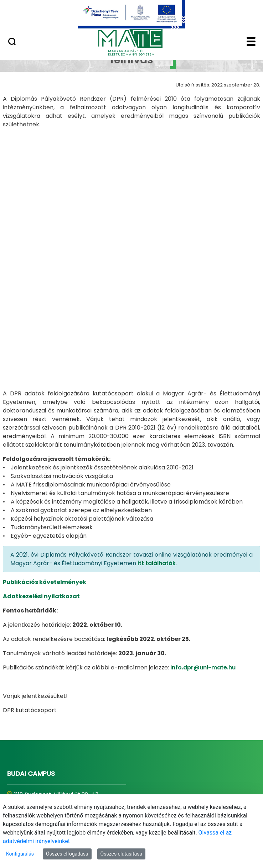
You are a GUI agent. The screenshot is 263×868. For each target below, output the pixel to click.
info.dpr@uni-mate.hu (203, 549)
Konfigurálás (20, 854)
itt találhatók (157, 445)
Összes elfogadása (67, 854)
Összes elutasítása (122, 854)
